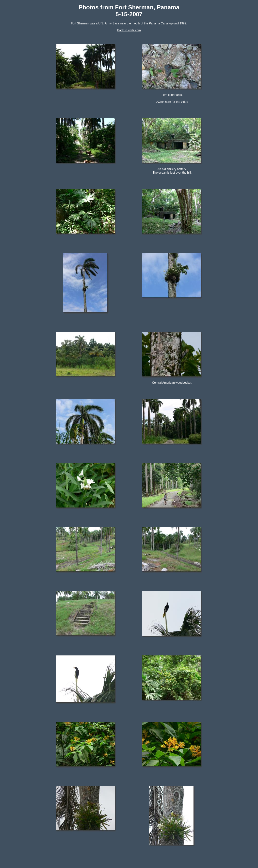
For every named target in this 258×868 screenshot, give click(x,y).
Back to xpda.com (129, 30)
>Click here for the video (172, 102)
